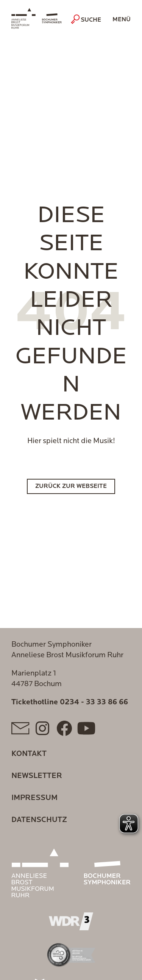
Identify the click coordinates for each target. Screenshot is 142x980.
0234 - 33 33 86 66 (94, 702)
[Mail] (20, 728)
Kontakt (29, 754)
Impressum (34, 798)
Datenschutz (39, 820)
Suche (87, 19)
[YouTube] (86, 728)
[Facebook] (64, 728)
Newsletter (37, 776)
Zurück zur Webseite (71, 486)
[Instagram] (42, 728)
